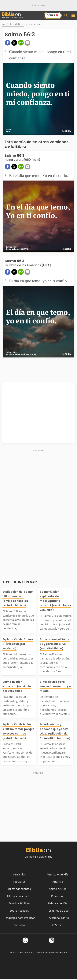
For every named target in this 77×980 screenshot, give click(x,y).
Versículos (19, 874)
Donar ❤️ (53, 15)
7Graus (29, 952)
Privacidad (58, 896)
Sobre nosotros (19, 911)
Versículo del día (58, 874)
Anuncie (58, 882)
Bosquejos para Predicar (19, 918)
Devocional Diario (58, 918)
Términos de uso (58, 911)
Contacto (19, 925)
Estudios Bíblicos (19, 903)
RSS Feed (58, 925)
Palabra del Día (58, 903)
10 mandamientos (19, 889)
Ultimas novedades (19, 896)
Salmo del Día (58, 889)
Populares (19, 882)
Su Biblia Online (13, 16)
